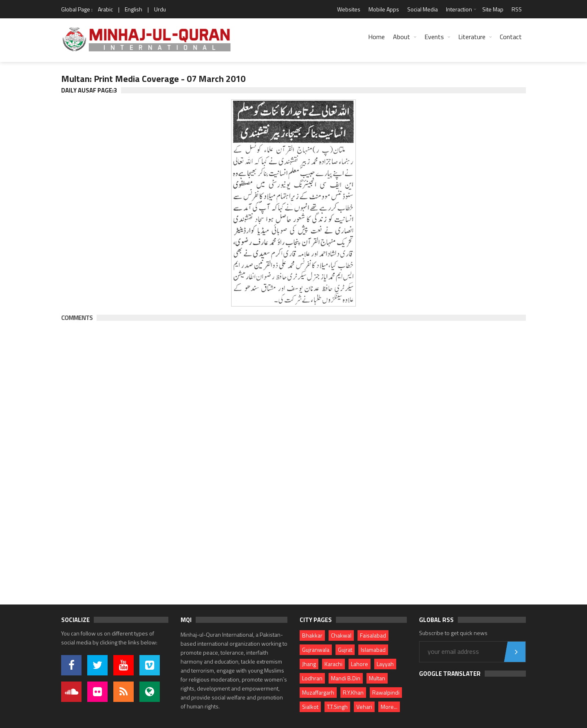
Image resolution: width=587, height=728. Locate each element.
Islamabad (373, 650)
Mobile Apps (384, 9)
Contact (511, 37)
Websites (349, 9)
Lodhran (312, 678)
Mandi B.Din (346, 678)
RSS (517, 9)
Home (376, 37)
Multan (377, 678)
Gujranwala (316, 650)
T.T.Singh (337, 707)
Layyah (385, 664)
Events (434, 37)
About (402, 37)
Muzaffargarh (318, 692)
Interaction (459, 9)
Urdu (160, 9)
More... (389, 707)
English (134, 9)
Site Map (493, 9)
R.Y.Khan (353, 692)
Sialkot (310, 707)
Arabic (105, 9)
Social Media (423, 9)
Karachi (333, 664)
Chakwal (341, 635)
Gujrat (345, 650)
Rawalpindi (386, 692)
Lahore (360, 664)
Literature (472, 37)
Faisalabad (373, 635)
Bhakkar (312, 635)
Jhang (309, 664)
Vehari (364, 707)
